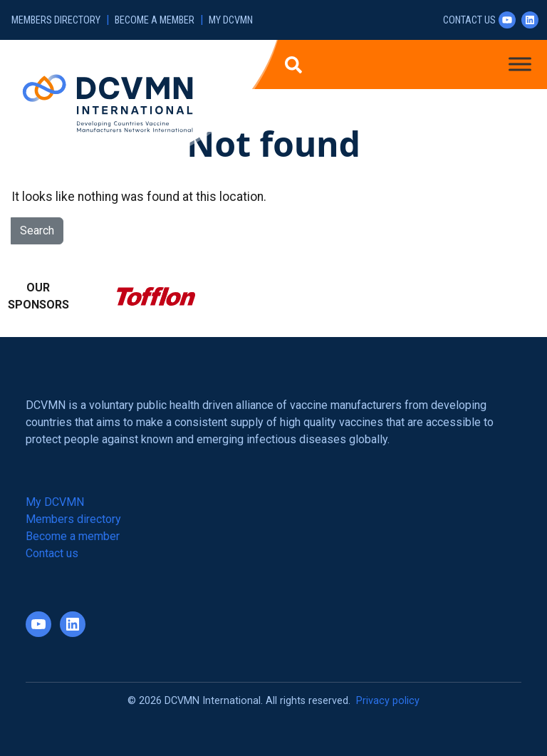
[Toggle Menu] (520, 64)
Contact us (469, 20)
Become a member (155, 20)
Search (37, 231)
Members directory (56, 20)
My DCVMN (231, 20)
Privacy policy (388, 701)
